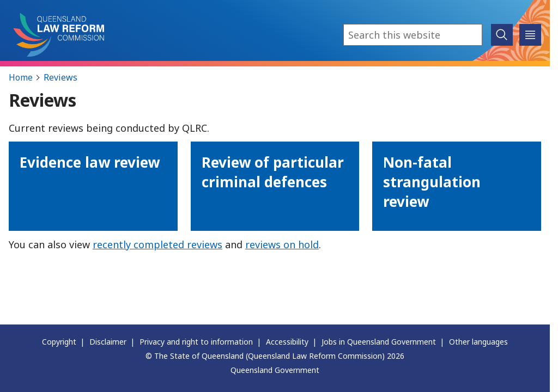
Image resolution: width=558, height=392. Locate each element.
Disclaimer (108, 342)
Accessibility (287, 342)
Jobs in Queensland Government (379, 342)
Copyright (59, 342)
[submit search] (502, 35)
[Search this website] (413, 35)
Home (21, 77)
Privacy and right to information (196, 342)
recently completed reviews (157, 244)
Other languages (478, 342)
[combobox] (413, 35)
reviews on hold (282, 244)
